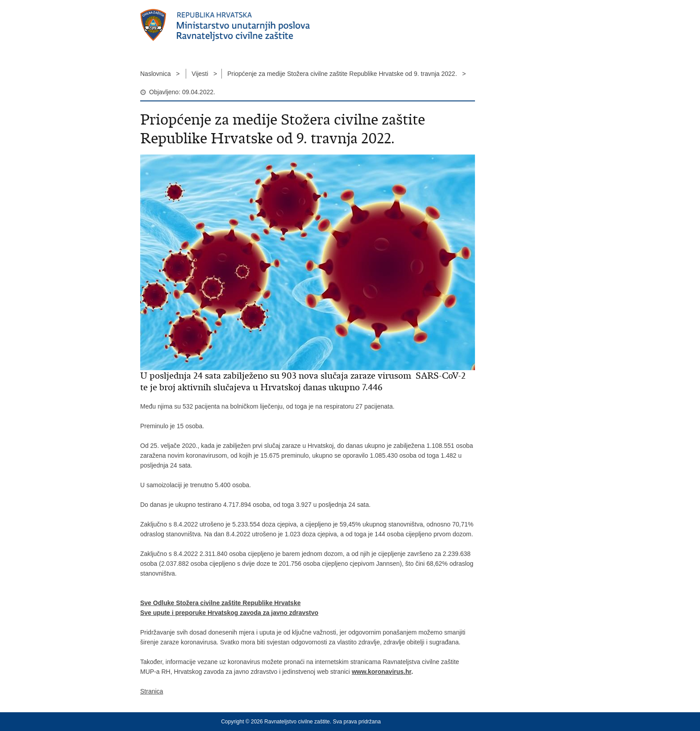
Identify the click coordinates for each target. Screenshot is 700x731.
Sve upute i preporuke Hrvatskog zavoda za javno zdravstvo (229, 613)
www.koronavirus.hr (381, 672)
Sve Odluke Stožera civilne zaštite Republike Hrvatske (220, 603)
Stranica (152, 691)
